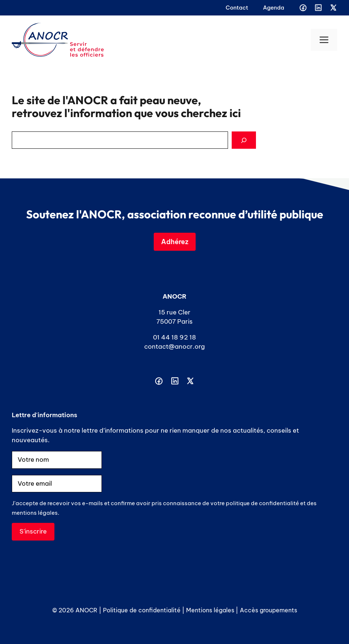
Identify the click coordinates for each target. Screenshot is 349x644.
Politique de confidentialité (142, 610)
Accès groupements (268, 610)
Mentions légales (210, 610)
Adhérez (175, 242)
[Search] (244, 140)
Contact (237, 8)
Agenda (274, 8)
